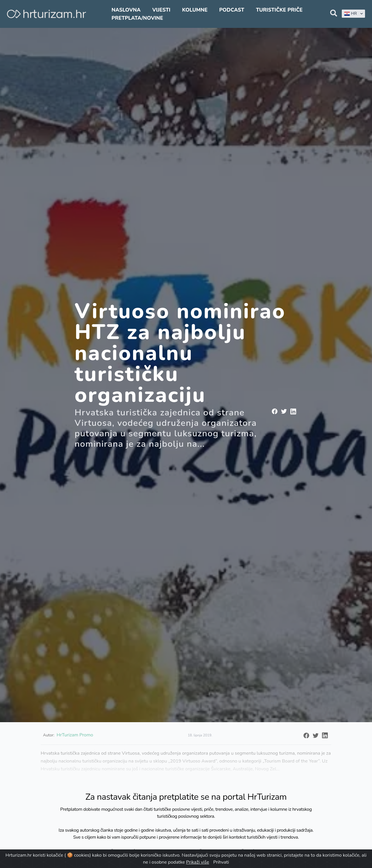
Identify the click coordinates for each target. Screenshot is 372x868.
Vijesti (161, 10)
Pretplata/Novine (137, 18)
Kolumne (195, 10)
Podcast (232, 10)
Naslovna (126, 10)
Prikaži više (197, 862)
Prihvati (221, 862)
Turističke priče (279, 10)
